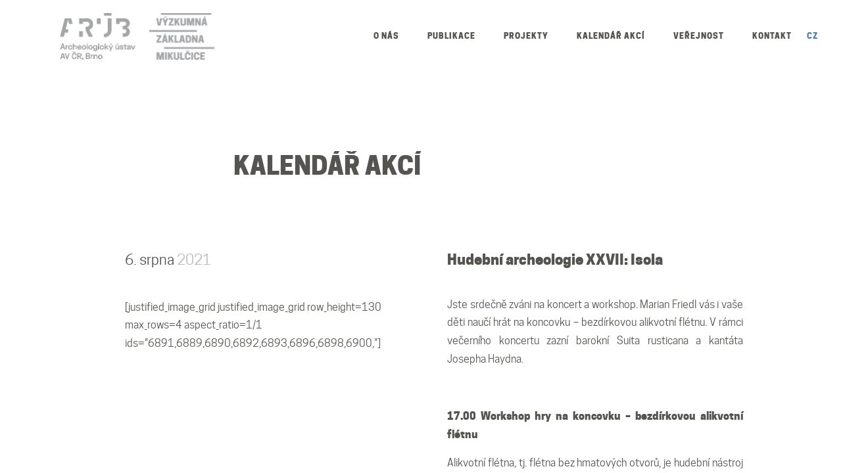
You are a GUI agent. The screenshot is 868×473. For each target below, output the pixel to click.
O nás (386, 36)
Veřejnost (699, 36)
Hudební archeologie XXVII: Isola (555, 259)
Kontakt (772, 36)
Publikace (451, 36)
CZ (812, 36)
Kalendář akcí (611, 36)
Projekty (526, 36)
